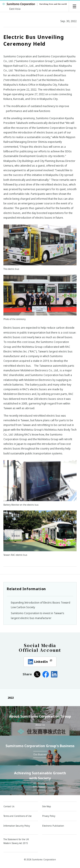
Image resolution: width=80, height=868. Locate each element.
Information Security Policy (17, 826)
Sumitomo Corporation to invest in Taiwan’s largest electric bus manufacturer (38, 616)
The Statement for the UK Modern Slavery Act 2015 (16, 841)
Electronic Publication (53, 826)
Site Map (47, 806)
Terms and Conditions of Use (17, 816)
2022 (9, 698)
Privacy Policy (49, 816)
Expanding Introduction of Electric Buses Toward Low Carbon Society (41, 605)
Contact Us (9, 806)
